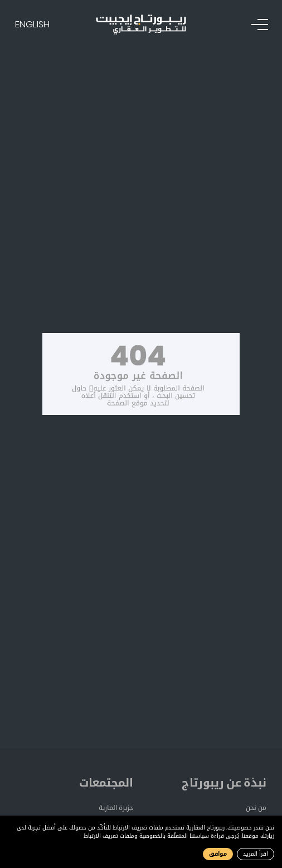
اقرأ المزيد (256, 854)
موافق (218, 854)
